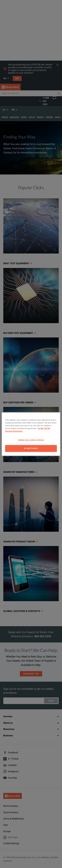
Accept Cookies (31, 448)
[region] (31, 434)
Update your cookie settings (31, 440)
